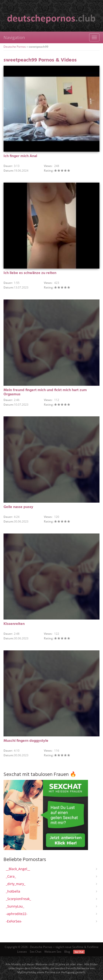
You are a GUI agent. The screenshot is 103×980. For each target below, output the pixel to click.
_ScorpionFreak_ (18, 899)
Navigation (14, 37)
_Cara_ (11, 876)
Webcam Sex (53, 952)
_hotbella (13, 891)
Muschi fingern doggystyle (26, 741)
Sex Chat (36, 952)
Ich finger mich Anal (20, 156)
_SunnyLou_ (15, 906)
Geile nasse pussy (18, 507)
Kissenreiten (14, 624)
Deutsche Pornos (15, 47)
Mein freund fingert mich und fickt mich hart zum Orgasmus (45, 392)
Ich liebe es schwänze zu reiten (30, 273)
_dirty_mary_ (16, 884)
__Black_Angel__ (18, 869)
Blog (67, 952)
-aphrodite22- (17, 914)
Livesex (22, 952)
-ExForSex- (14, 921)
